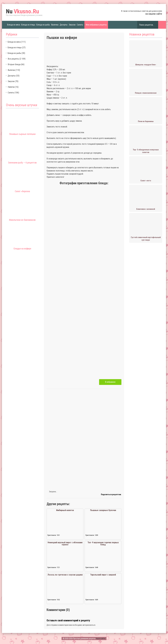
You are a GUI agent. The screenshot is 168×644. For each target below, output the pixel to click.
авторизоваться (89, 625)
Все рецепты (13, 59)
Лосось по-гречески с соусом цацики (65, 575)
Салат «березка (22, 191)
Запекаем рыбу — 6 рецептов (22, 163)
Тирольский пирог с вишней (103, 575)
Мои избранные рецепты (96, 25)
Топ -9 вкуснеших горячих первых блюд (103, 544)
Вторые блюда (14, 64)
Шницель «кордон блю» (146, 65)
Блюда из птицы (28, 25)
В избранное (110, 382)
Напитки (11, 87)
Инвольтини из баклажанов (22, 220)
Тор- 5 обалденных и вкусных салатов (146, 151)
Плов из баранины (146, 121)
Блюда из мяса (14, 25)
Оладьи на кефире (22, 249)
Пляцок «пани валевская (146, 93)
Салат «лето (146, 181)
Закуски (72, 25)
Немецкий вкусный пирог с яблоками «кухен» (65, 544)
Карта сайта (101, 638)
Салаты (80, 25)
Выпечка (55, 25)
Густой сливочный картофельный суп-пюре (146, 239)
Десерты (64, 25)
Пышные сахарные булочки (103, 510)
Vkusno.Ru (22, 11)
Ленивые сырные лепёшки (22, 134)
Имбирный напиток (65, 510)
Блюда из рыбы (43, 25)
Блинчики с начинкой (146, 209)
